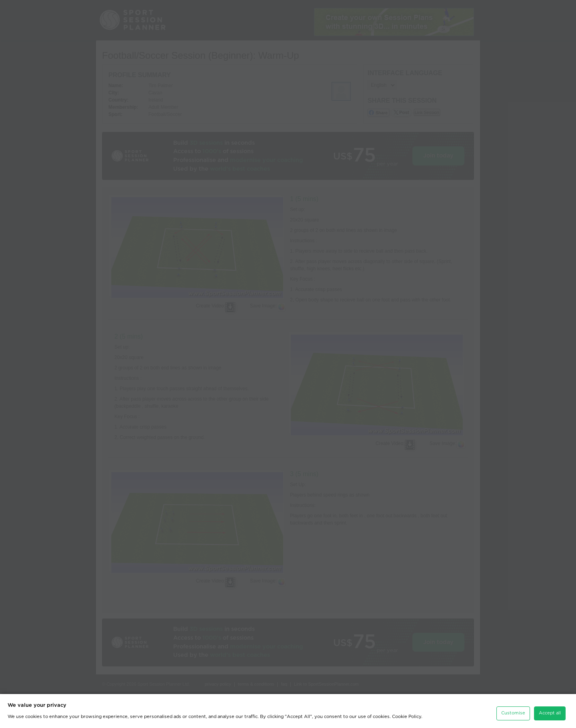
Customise (513, 711)
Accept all (550, 711)
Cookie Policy (407, 715)
